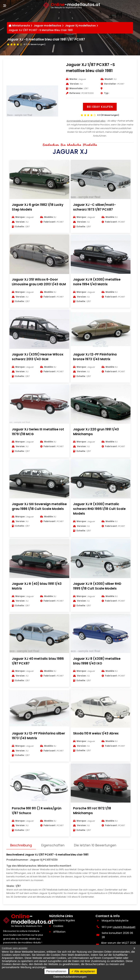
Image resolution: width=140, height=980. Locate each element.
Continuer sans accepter (15, 948)
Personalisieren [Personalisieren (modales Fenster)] (56, 971)
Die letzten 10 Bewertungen (96, 859)
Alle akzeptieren (83, 971)
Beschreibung (21, 859)
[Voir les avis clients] (26, 44)
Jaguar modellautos (48, 26)
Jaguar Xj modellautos (81, 26)
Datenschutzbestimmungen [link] (70, 977)
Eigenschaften (54, 859)
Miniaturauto (21, 26)
